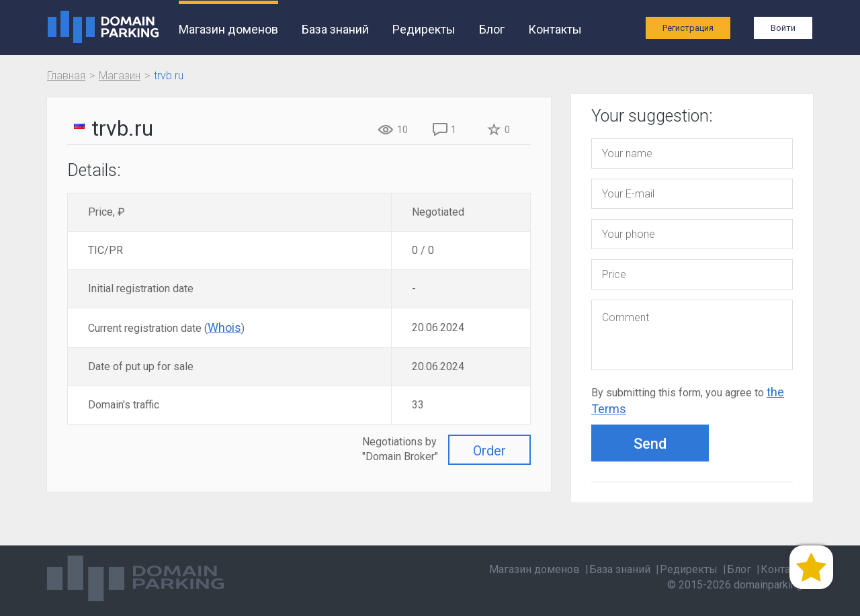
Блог (492, 29)
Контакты (555, 29)
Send (650, 444)
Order (489, 451)
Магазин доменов (228, 29)
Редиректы (424, 29)
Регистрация (688, 28)
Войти (783, 28)
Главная (66, 76)
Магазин (120, 76)
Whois (224, 327)
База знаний (335, 29)
